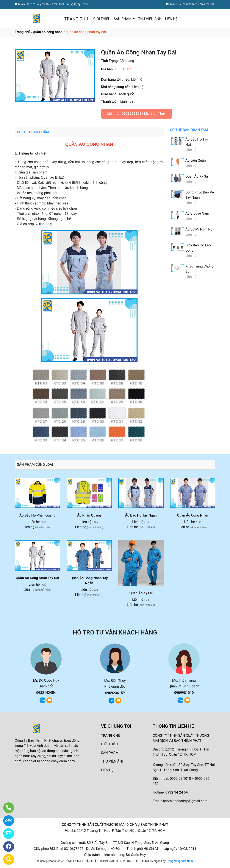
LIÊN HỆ (171, 19)
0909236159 (131, 114)
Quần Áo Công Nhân (192, 515)
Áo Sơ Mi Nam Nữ (199, 229)
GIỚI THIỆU (102, 19)
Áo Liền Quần (196, 160)
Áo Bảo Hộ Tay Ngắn (141, 515)
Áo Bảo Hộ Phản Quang (37, 515)
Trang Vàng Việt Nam (179, 861)
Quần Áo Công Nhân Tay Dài (37, 578)
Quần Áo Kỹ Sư (197, 176)
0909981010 (184, 693)
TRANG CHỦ (76, 19)
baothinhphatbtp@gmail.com (185, 801)
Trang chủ (23, 32)
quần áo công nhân (48, 32)
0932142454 (46, 693)
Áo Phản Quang (89, 515)
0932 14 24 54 (177, 792)
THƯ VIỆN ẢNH (150, 19)
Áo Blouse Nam (197, 213)
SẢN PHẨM (123, 19)
